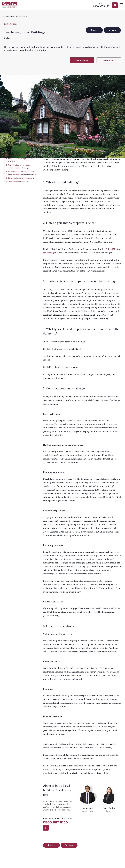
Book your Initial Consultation (58, 818)
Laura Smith (109, 808)
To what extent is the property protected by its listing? (19, 166)
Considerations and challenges (21, 178)
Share (94, 30)
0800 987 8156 (55, 822)
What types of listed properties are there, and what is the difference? (22, 173)
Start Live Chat (109, 60)
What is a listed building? (18, 155)
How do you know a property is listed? (20, 160)
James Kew (88, 808)
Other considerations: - (18, 182)
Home (4, 16)
